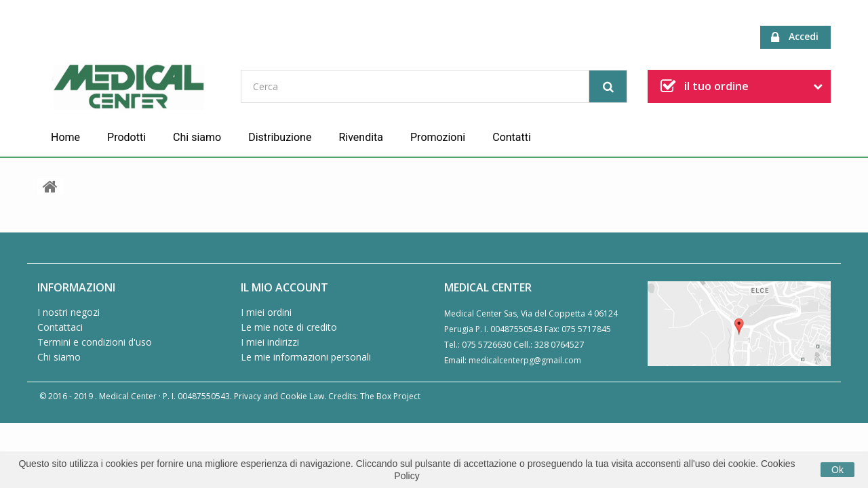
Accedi (795, 37)
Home (65, 137)
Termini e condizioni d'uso (95, 342)
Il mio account (284, 287)
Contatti (512, 137)
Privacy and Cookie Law (279, 396)
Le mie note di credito (289, 327)
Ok (837, 470)
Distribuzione (280, 137)
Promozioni (438, 137)
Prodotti (126, 137)
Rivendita (361, 137)
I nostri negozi (68, 312)
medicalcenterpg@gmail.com (525, 360)
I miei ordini (266, 312)
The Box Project (390, 396)
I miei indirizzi (270, 342)
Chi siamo (197, 137)
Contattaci (60, 327)
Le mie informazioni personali (306, 357)
